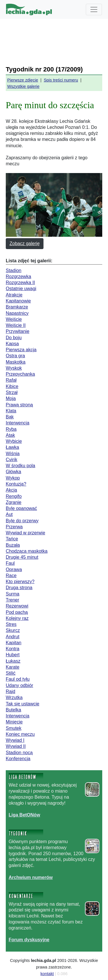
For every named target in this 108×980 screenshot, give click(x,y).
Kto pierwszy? (20, 582)
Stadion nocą (19, 753)
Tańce (12, 539)
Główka (13, 472)
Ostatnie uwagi (21, 289)
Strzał (12, 392)
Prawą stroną (19, 405)
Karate (13, 667)
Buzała (13, 545)
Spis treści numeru (61, 80)
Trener (13, 600)
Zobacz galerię (25, 243)
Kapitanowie (18, 301)
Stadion (14, 270)
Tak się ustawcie (23, 704)
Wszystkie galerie (23, 86)
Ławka (12, 447)
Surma (13, 594)
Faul (10, 563)
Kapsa (12, 344)
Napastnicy (17, 313)
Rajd (11, 691)
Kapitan (14, 643)
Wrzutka (14, 697)
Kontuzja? (16, 484)
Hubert (13, 655)
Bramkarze (17, 307)
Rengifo (14, 496)
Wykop (13, 478)
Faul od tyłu (18, 679)
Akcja (11, 490)
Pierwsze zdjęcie (23, 80)
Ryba (11, 429)
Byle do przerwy (22, 521)
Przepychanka (20, 374)
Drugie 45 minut (22, 557)
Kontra (13, 649)
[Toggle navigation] (94, 9)
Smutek (14, 728)
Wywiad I (15, 740)
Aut (9, 514)
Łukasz (13, 661)
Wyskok (14, 368)
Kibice (12, 386)
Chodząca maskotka (27, 551)
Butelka (13, 710)
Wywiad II (16, 746)
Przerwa (14, 527)
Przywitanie (18, 331)
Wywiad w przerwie (25, 533)
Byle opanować (21, 508)
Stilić (11, 673)
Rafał (11, 380)
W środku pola (20, 466)
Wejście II (16, 325)
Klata (11, 411)
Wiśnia (13, 454)
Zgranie (14, 502)
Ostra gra (15, 356)
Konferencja (18, 759)
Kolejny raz (17, 618)
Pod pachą (17, 612)
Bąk (10, 417)
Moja (11, 398)
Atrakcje (14, 295)
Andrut (13, 637)
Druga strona (19, 588)
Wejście (14, 319)
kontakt (47, 974)
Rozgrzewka (18, 276)
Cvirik (12, 460)
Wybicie (14, 441)
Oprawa (14, 569)
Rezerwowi (17, 606)
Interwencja (18, 423)
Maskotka (16, 362)
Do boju (14, 338)
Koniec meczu (20, 734)
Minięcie (14, 722)
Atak (10, 435)
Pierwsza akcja (21, 350)
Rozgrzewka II (20, 283)
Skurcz (13, 630)
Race (11, 576)
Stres (11, 624)
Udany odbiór (19, 685)
